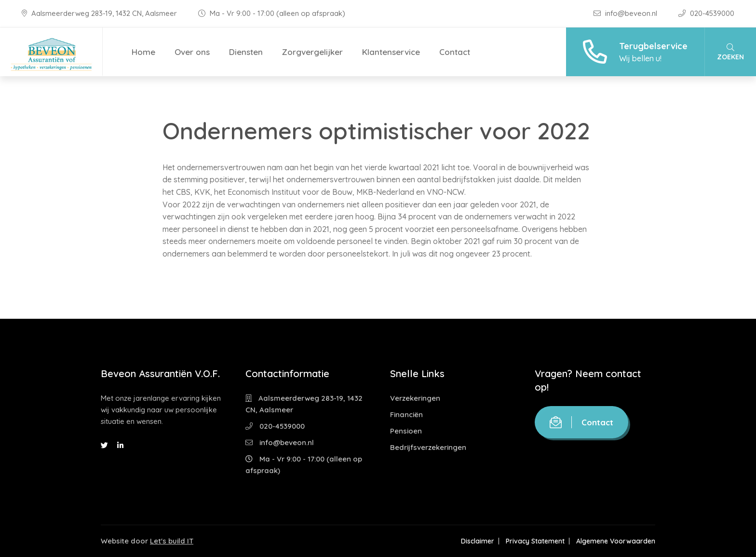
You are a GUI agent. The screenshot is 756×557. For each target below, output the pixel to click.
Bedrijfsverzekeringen (428, 447)
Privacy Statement (535, 541)
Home (143, 52)
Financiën (406, 414)
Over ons (192, 52)
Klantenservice (391, 52)
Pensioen (406, 431)
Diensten (246, 52)
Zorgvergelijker (312, 52)
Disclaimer (478, 541)
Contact (455, 52)
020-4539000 (706, 13)
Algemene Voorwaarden (616, 541)
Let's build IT (172, 541)
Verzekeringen (415, 398)
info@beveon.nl (626, 13)
